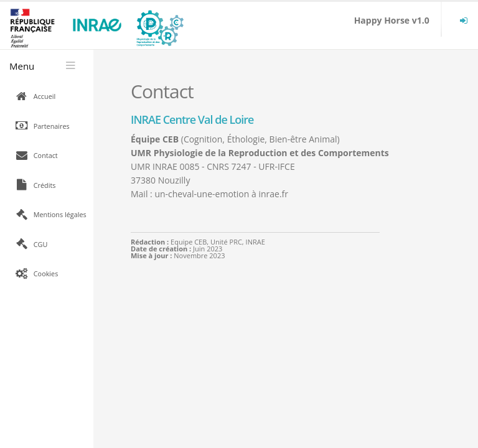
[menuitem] (464, 21)
